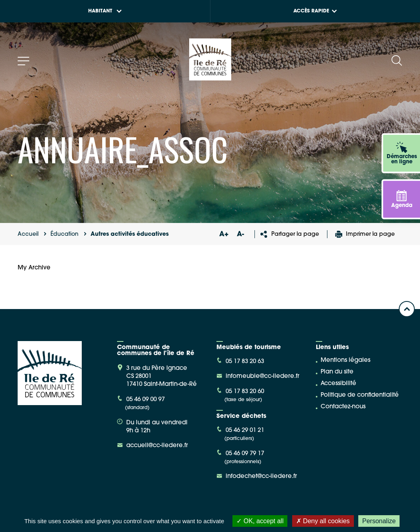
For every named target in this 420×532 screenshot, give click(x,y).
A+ (224, 234)
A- (240, 234)
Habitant (105, 11)
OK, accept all (260, 521)
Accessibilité (338, 384)
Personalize (379, 521)
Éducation (65, 234)
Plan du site (337, 372)
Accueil (28, 234)
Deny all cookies (323, 521)
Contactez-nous (343, 407)
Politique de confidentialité (360, 395)
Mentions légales (345, 360)
